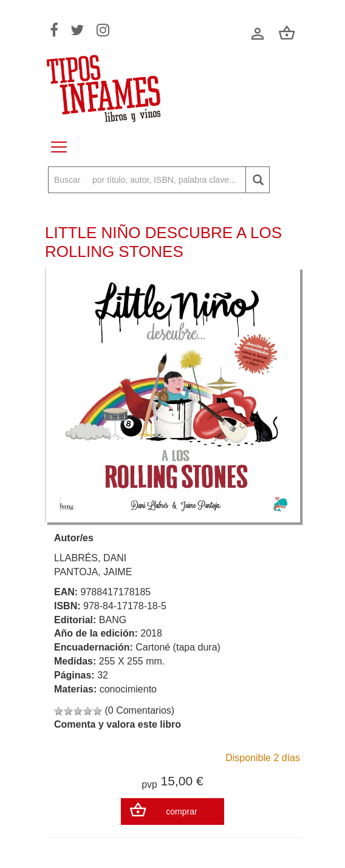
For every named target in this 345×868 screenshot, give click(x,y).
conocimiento (128, 689)
